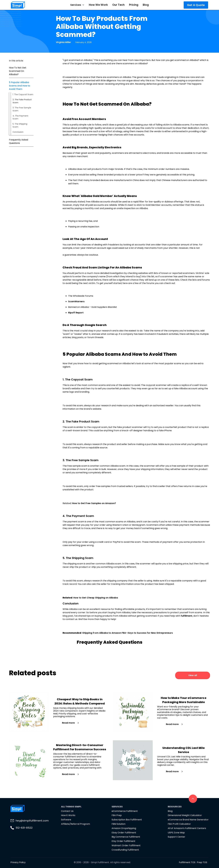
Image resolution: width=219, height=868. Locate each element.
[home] (27, 5)
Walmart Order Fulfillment (126, 845)
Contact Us (67, 811)
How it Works (68, 815)
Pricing (134, 5)
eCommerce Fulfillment (125, 811)
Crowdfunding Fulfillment (125, 850)
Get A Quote (196, 5)
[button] (77, 5)
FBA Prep (117, 815)
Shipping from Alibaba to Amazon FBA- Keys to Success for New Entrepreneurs (127, 633)
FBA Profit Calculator (179, 824)
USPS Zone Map (176, 833)
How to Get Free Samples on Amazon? (94, 503)
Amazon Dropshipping (124, 828)
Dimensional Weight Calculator (185, 815)
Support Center (176, 837)
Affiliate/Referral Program (75, 824)
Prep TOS (202, 862)
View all (193, 675)
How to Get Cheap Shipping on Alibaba (96, 598)
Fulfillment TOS (187, 862)
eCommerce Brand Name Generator (188, 820)
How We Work (98, 5)
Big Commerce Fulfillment (126, 837)
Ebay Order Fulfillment (124, 833)
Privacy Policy (18, 862)
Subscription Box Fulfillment (127, 820)
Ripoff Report (76, 313)
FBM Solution (119, 824)
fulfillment (187, 616)
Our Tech (118, 5)
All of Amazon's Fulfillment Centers (187, 828)
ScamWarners (76, 301)
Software (66, 820)
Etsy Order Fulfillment (123, 841)
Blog (146, 5)
